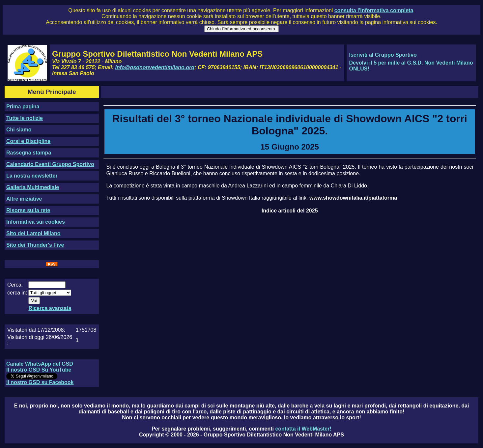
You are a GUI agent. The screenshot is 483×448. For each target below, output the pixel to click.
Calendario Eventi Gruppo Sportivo (50, 164)
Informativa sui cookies (36, 222)
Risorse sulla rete (28, 210)
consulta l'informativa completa (374, 10)
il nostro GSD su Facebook (40, 382)
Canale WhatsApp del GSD (40, 364)
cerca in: (17, 293)
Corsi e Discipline (28, 141)
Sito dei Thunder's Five (35, 245)
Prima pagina (23, 107)
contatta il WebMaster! (303, 429)
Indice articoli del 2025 (290, 211)
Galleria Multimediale (33, 187)
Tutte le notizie (25, 118)
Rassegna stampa (29, 153)
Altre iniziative (24, 199)
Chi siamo (19, 130)
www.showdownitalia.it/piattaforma (353, 198)
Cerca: (15, 285)
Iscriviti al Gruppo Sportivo (383, 55)
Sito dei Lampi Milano (33, 233)
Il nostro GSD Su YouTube (39, 370)
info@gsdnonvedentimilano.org (155, 67)
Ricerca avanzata (50, 308)
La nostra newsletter (32, 176)
